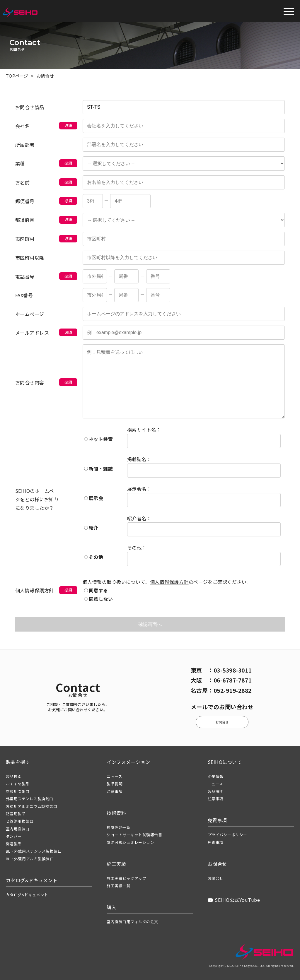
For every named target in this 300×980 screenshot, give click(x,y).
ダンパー (14, 836)
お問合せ (222, 722)
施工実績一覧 (119, 886)
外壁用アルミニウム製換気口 (31, 806)
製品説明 (115, 784)
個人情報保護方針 (169, 582)
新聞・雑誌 (98, 468)
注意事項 (115, 791)
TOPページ (17, 76)
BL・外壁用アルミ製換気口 (30, 859)
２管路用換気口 (20, 821)
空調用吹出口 (18, 791)
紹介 (91, 528)
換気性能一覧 (119, 827)
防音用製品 (16, 814)
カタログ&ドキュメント (27, 895)
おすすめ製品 (18, 784)
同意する (96, 590)
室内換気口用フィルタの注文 (132, 922)
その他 (94, 557)
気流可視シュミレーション (130, 842)
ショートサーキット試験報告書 (134, 835)
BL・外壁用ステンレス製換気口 (34, 851)
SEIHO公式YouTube (234, 900)
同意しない (98, 599)
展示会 (94, 498)
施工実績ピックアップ (126, 878)
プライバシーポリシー (227, 835)
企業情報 (216, 776)
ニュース (114, 776)
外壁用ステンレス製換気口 (30, 799)
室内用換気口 (18, 829)
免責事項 (216, 842)
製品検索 (14, 776)
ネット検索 (98, 439)
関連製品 (14, 844)
